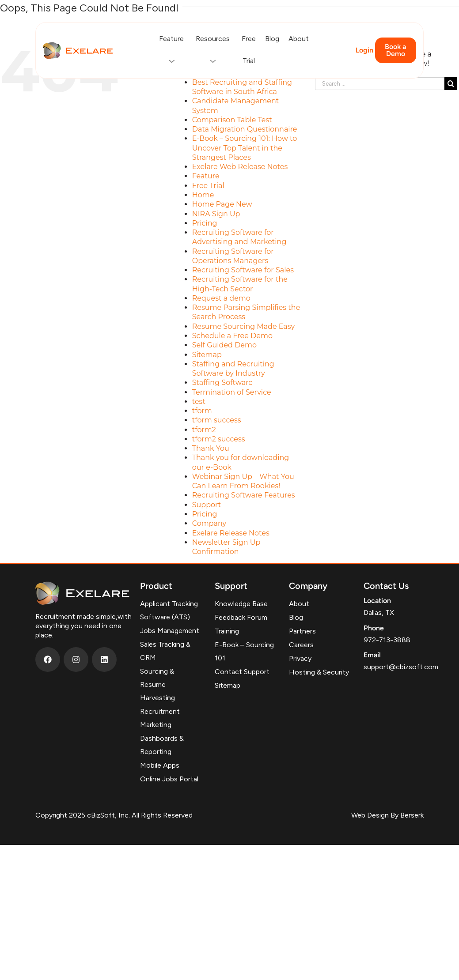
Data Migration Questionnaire (245, 129)
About (299, 39)
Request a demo (221, 298)
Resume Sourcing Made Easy (244, 326)
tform (202, 411)
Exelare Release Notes (231, 533)
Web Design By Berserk (387, 815)
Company (209, 523)
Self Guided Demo (224, 345)
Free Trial (249, 50)
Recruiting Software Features (244, 495)
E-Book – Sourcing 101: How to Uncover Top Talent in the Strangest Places (245, 148)
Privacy (300, 658)
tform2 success (219, 439)
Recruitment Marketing (160, 718)
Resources (214, 50)
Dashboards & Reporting (162, 745)
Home (203, 195)
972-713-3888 (387, 640)
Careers (301, 645)
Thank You (211, 448)
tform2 (204, 430)
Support (207, 505)
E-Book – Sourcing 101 (244, 651)
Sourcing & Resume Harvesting (157, 684)
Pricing (205, 223)
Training (227, 631)
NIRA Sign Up (216, 214)
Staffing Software (222, 383)
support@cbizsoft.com (401, 667)
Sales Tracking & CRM (165, 651)
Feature (173, 50)
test (199, 401)
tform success (217, 420)
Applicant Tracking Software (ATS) (169, 610)
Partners (302, 631)
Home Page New (222, 204)
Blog (272, 39)
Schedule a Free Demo (232, 336)
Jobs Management (170, 631)
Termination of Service (232, 392)
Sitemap (207, 355)
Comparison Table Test (232, 120)
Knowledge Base (241, 604)
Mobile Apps (160, 765)
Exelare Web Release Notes (240, 167)
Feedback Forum (241, 617)
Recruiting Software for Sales (243, 270)
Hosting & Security (319, 672)
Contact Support (242, 672)
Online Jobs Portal (169, 779)
